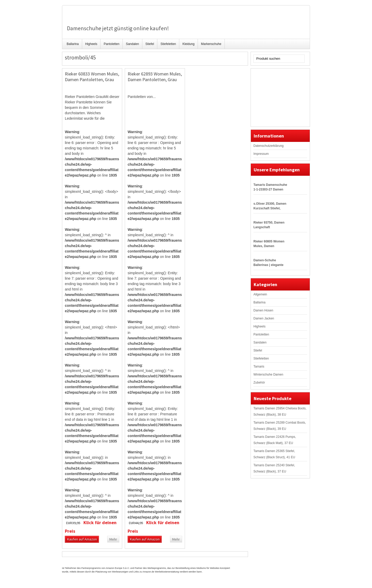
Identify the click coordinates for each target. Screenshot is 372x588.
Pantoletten (111, 44)
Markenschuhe (211, 44)
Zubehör (259, 383)
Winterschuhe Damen (268, 375)
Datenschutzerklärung (269, 146)
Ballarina (73, 44)
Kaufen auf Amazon (82, 539)
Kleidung (188, 44)
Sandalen (132, 44)
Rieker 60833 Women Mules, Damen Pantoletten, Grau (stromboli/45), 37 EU (92, 79)
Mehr (113, 539)
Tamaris (259, 366)
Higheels (91, 44)
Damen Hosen (263, 310)
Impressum (261, 154)
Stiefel (150, 44)
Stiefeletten (168, 44)
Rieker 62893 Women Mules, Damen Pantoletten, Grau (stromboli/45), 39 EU (155, 79)
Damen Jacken (264, 318)
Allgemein (260, 294)
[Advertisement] (279, 97)
